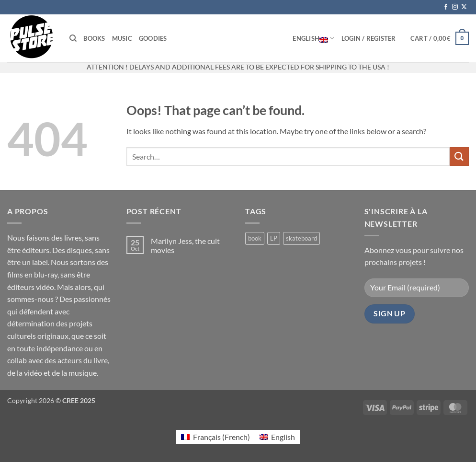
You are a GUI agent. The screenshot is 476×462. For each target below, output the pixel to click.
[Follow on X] (464, 7)
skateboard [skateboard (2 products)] (301, 238)
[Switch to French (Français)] (215, 437)
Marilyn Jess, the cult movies (185, 245)
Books (94, 38)
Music (122, 38)
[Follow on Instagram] (455, 7)
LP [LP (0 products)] (274, 238)
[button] (369, 38)
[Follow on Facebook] (446, 7)
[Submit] (459, 156)
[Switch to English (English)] (277, 437)
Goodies (153, 38)
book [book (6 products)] (255, 238)
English (313, 38)
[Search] (73, 38)
